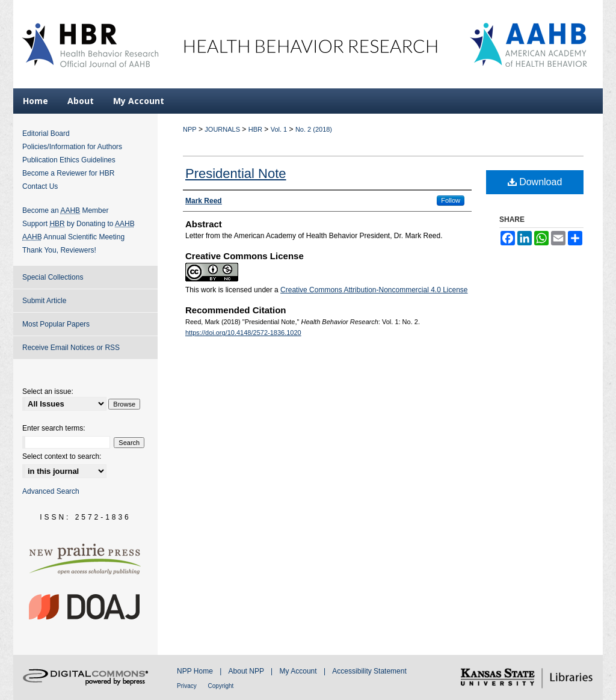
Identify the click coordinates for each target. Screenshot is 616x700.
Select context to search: (62, 456)
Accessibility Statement (369, 671)
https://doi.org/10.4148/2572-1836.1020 (243, 333)
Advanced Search (51, 491)
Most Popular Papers (56, 324)
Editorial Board (46, 134)
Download (535, 182)
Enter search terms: (54, 428)
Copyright (221, 686)
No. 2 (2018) (314, 129)
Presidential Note (236, 173)
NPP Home (196, 671)
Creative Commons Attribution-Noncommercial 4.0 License (374, 290)
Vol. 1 (279, 129)
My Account (299, 671)
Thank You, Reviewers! (59, 250)
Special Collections (53, 277)
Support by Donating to (79, 224)
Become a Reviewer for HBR (68, 173)
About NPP (247, 671)
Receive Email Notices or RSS (71, 348)
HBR (255, 129)
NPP (190, 129)
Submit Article (44, 301)
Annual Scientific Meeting (73, 237)
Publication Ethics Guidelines (69, 160)
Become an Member (65, 210)
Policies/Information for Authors (72, 147)
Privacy (188, 686)
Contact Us (40, 186)
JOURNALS (222, 129)
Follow (451, 200)
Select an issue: (48, 391)
